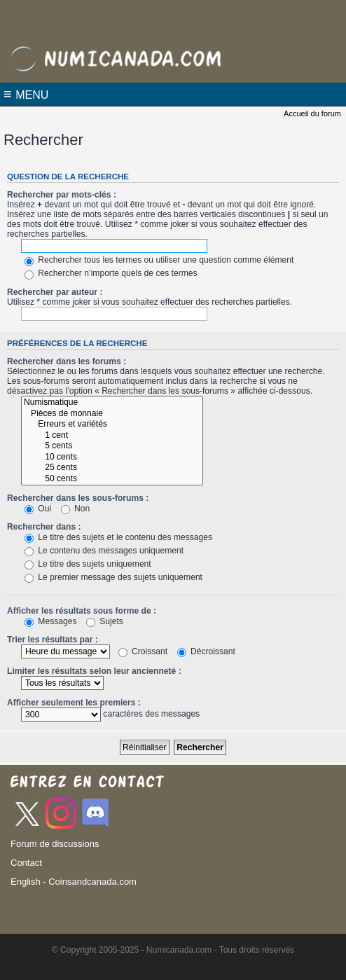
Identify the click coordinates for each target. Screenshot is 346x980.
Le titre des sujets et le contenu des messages (118, 537)
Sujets (105, 621)
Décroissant (206, 651)
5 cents (112, 446)
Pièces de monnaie (112, 414)
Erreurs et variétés (112, 425)
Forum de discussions (55, 844)
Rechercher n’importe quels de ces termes (111, 273)
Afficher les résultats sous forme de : (82, 611)
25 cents (112, 468)
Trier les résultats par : (53, 640)
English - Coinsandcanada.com (74, 882)
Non (76, 509)
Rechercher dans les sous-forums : (78, 498)
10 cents (112, 457)
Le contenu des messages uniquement (104, 551)
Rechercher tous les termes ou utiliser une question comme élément (159, 260)
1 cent (112, 436)
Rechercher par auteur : (55, 292)
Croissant (143, 651)
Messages (50, 621)
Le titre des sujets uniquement (88, 564)
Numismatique (112, 403)
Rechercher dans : (44, 527)
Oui (38, 509)
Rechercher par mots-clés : (62, 195)
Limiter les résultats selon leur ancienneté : (94, 671)
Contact (26, 863)
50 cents (112, 479)
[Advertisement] (173, 18)
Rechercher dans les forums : (67, 361)
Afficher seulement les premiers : (74, 703)
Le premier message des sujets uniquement (113, 577)
